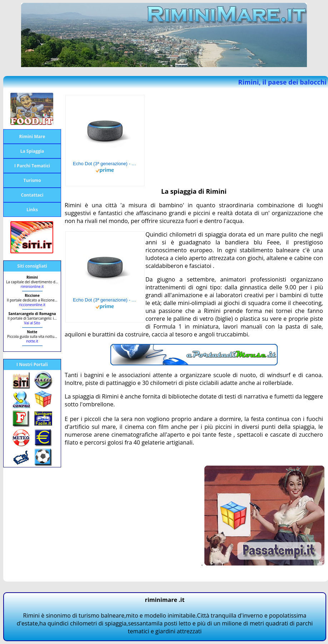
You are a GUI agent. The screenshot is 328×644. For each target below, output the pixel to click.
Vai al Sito (32, 323)
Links (32, 210)
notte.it (32, 341)
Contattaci (32, 195)
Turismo (32, 180)
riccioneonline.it (32, 305)
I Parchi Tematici (32, 166)
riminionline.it (32, 286)
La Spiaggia (32, 151)
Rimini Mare (32, 136)
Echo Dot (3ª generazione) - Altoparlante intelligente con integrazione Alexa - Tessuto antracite (105, 164)
